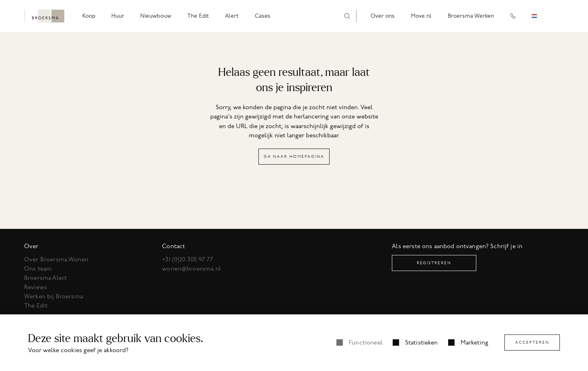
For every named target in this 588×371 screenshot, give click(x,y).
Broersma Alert (45, 278)
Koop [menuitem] (89, 16)
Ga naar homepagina (294, 156)
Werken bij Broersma (53, 296)
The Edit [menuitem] (198, 16)
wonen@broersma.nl (192, 269)
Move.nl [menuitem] (421, 16)
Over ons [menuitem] (383, 16)
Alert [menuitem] (232, 16)
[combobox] (540, 16)
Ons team (38, 269)
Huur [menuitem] (118, 16)
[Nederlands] (540, 16)
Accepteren (532, 342)
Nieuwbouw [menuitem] (156, 16)
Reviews (36, 287)
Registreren (434, 263)
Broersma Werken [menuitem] (471, 16)
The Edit (36, 306)
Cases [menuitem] (263, 16)
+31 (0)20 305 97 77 (187, 259)
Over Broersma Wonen (56, 259)
